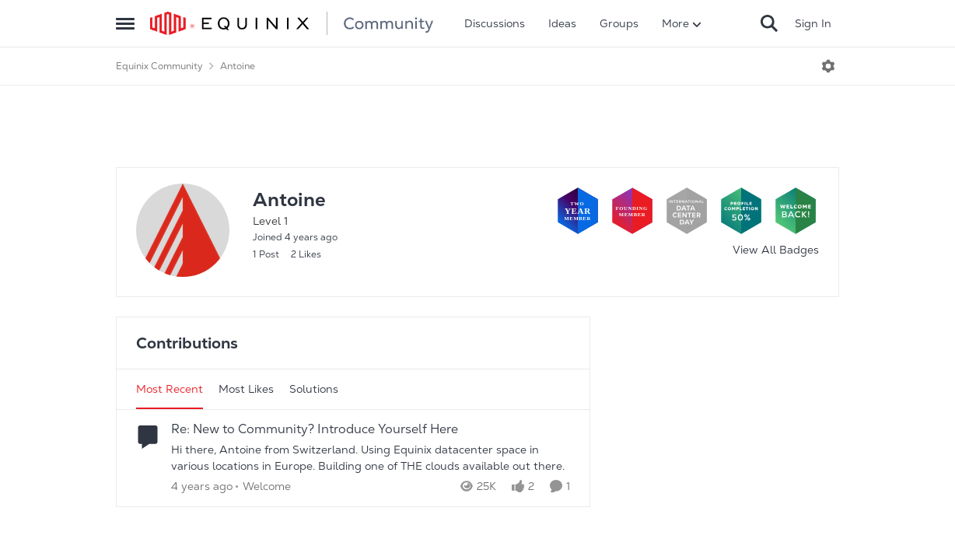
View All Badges (776, 250)
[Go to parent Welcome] (263, 486)
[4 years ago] (202, 486)
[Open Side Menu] (125, 23)
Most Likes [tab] (246, 389)
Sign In (813, 23)
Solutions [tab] (314, 389)
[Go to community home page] (292, 23)
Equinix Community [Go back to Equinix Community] (159, 66)
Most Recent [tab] (170, 389)
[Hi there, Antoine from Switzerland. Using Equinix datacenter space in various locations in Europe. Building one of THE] (371, 458)
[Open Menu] (828, 66)
